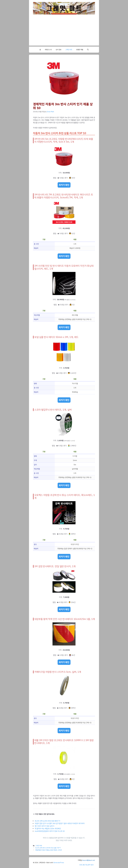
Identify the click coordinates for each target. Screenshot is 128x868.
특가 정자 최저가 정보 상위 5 (44, 826)
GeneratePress (59, 863)
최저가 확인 (64, 185)
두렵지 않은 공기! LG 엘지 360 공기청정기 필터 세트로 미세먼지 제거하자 (60, 823)
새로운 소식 (48, 50)
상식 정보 (58, 50)
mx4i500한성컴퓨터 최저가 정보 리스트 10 (50, 831)
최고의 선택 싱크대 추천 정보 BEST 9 (47, 821)
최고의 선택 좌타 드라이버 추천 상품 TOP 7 (48, 848)
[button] (88, 50)
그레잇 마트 (69, 50)
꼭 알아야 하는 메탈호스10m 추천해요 (48, 829)
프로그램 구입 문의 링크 (86, 865)
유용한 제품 (80, 50)
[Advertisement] (64, 32)
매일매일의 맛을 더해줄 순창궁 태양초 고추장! (49, 850)
